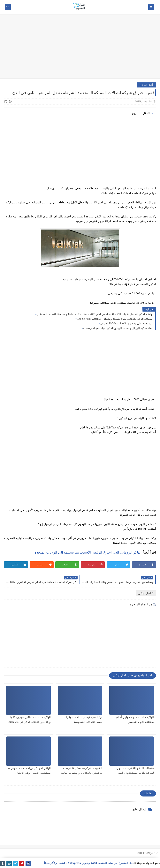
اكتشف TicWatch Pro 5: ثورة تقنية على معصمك (127, 324)
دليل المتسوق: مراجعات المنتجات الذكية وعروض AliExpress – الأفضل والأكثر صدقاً (89, 863)
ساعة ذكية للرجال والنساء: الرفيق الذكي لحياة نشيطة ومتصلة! (118, 328)
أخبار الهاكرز (146, 85)
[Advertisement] (80, 48)
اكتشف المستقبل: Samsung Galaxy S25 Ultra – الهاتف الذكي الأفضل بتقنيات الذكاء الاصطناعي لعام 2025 (95, 314)
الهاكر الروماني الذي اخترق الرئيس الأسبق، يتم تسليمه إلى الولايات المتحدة (88, 552)
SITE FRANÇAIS (146, 853)
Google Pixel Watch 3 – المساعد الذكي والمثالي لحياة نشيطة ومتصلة (115, 319)
